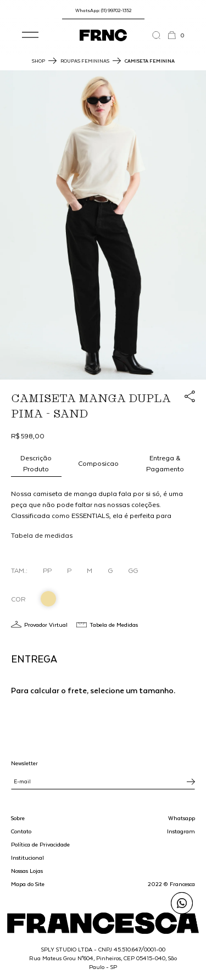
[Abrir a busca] (160, 35)
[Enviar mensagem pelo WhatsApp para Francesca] (182, 903)
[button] (30, 35)
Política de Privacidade (40, 844)
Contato (21, 831)
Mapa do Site (28, 884)
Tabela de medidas (42, 535)
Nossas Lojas (27, 871)
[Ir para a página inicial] (103, 35)
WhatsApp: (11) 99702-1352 (103, 10)
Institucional (27, 857)
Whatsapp (182, 818)
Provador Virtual (46, 624)
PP (47, 570)
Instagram (181, 831)
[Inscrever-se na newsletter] (191, 782)
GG (133, 570)
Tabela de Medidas (114, 624)
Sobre (18, 818)
